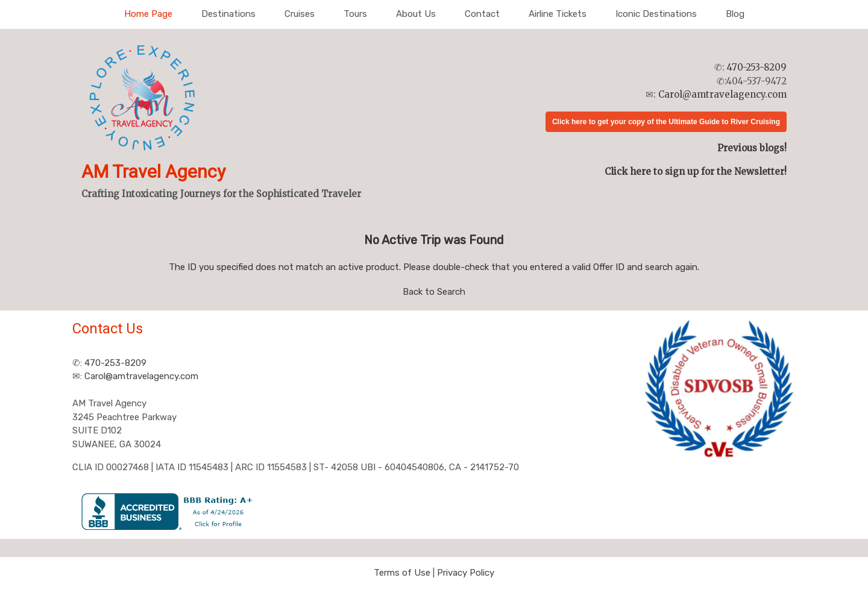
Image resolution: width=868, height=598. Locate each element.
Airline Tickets (558, 14)
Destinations (228, 14)
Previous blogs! (752, 148)
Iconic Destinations (656, 14)
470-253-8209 (757, 67)
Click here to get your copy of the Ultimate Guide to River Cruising (666, 122)
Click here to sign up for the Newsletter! (696, 172)
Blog (735, 14)
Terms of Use (402, 573)
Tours (355, 14)
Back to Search (434, 292)
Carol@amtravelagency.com (722, 94)
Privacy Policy (466, 573)
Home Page (148, 14)
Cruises (300, 14)
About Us (416, 14)
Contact (482, 14)
